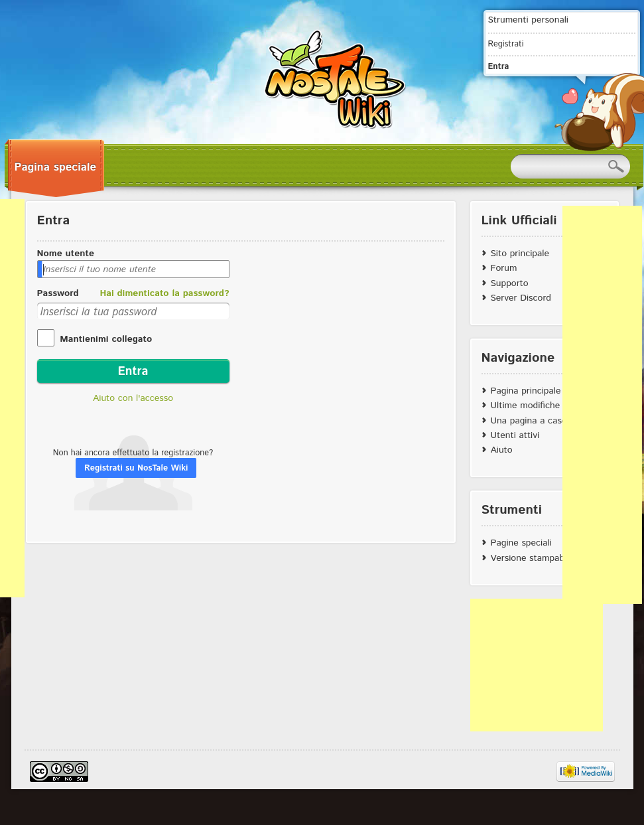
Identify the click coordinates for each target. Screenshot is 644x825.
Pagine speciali (521, 543)
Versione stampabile (532, 558)
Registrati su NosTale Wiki (136, 468)
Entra (499, 66)
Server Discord (521, 298)
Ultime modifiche (526, 406)
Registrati (506, 44)
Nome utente (66, 254)
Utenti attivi (515, 435)
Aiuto (502, 450)
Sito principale (520, 254)
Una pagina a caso (529, 421)
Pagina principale (526, 391)
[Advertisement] (537, 665)
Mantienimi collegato (105, 339)
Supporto (510, 283)
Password (58, 293)
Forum (504, 268)
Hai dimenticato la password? (164, 294)
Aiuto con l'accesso (133, 398)
